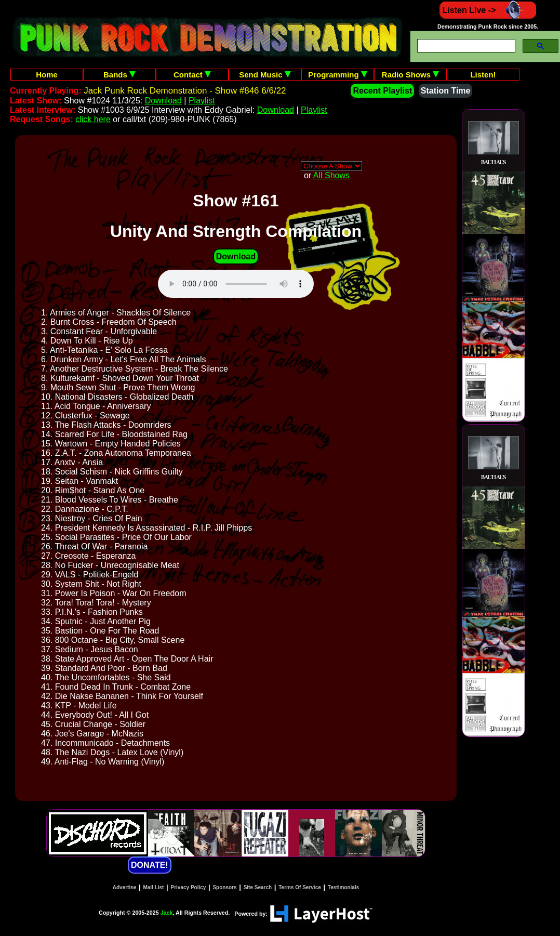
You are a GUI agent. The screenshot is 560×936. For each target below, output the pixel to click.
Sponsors (224, 887)
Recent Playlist (382, 91)
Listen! (483, 75)
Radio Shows (410, 75)
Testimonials (343, 887)
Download (163, 101)
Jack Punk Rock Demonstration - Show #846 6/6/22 (185, 91)
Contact (192, 75)
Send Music (265, 75)
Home (47, 75)
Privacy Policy (189, 887)
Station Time (446, 91)
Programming (338, 75)
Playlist (202, 101)
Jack (167, 913)
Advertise (125, 887)
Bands (119, 75)
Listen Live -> (488, 10)
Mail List (153, 887)
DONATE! (150, 865)
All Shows (331, 175)
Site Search (258, 887)
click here (93, 119)
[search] (465, 46)
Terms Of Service (300, 887)
